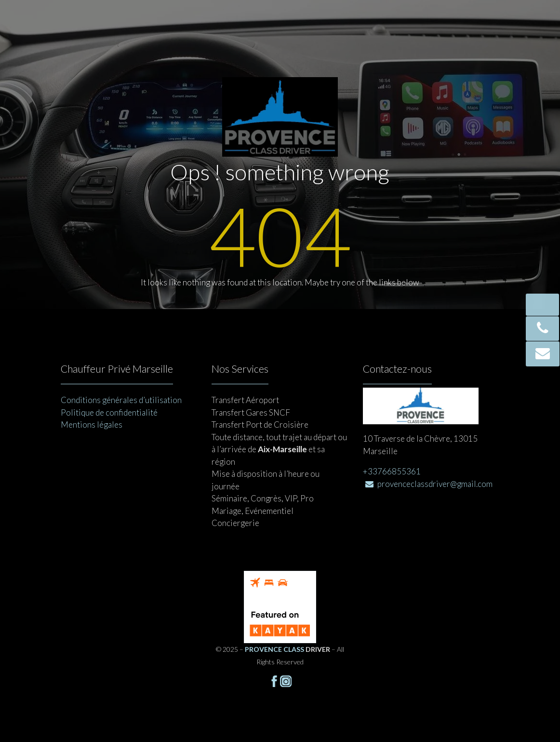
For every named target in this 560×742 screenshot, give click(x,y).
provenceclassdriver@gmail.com (429, 484)
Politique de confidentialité (109, 412)
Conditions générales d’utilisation (121, 400)
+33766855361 (392, 471)
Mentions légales (92, 425)
